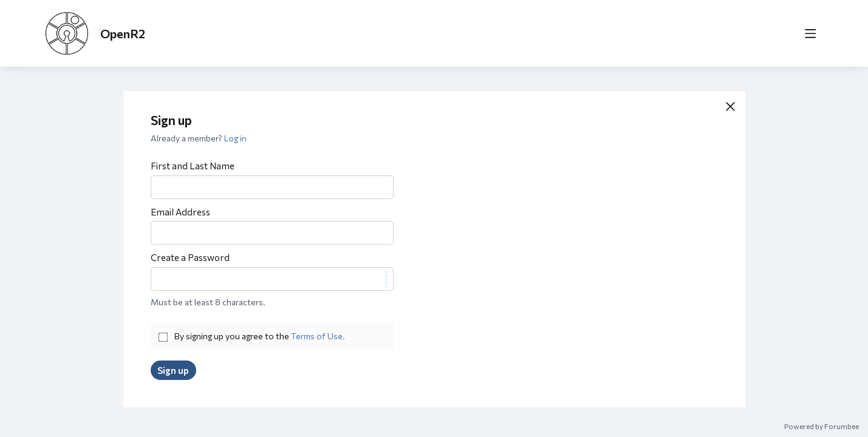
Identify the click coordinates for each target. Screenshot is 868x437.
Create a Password (190, 257)
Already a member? (199, 138)
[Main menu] (810, 33)
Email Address (180, 212)
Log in (235, 138)
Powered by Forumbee (822, 426)
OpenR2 (123, 33)
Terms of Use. (318, 336)
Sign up (173, 370)
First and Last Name (193, 166)
